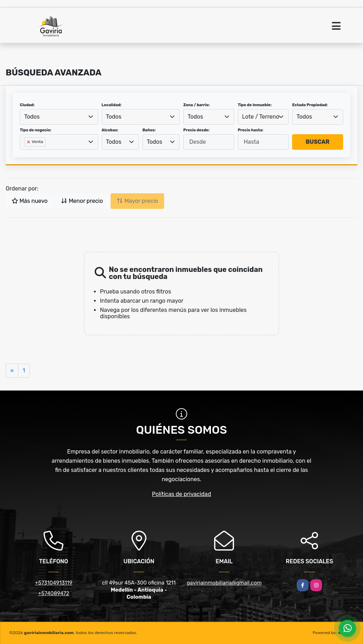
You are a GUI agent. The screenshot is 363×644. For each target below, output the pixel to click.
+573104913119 (54, 583)
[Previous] (12, 371)
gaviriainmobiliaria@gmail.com (224, 583)
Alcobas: (110, 130)
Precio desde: (196, 130)
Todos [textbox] (32, 117)
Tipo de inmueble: (255, 105)
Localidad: (112, 105)
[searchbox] (26, 153)
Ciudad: (27, 105)
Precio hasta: (251, 130)
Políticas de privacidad (182, 494)
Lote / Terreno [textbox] (261, 117)
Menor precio (82, 201)
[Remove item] (29, 142)
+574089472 (54, 593)
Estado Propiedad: (310, 105)
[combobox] (59, 117)
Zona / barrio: (196, 105)
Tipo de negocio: (36, 130)
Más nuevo (30, 201)
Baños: (149, 130)
